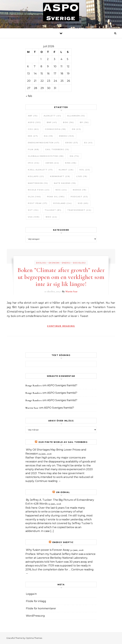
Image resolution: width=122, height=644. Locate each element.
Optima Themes (34, 638)
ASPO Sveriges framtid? (62, 385)
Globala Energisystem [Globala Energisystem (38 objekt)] (46, 156)
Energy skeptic (63, 542)
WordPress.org (35, 616)
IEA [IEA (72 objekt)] (75, 156)
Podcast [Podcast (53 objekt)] (79, 197)
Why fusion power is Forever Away (48, 550)
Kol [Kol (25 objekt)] (85, 170)
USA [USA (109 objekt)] (34, 217)
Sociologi (79, 263)
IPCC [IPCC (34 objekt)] (34, 163)
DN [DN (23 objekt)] (76, 129)
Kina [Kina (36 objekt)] (71, 163)
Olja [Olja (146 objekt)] (34, 197)
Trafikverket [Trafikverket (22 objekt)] (79, 210)
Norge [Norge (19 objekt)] (80, 190)
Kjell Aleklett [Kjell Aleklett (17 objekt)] (40, 170)
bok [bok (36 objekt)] (68, 122)
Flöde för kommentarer (41, 608)
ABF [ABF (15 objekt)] (33, 116)
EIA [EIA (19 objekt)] (49, 136)
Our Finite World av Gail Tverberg (63, 442)
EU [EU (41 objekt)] (88, 143)
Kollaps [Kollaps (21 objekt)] (36, 176)
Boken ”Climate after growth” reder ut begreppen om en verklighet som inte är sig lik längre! (61, 277)
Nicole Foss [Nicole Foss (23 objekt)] (39, 190)
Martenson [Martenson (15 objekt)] (38, 183)
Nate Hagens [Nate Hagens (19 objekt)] (65, 183)
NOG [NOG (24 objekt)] (61, 190)
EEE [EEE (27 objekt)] (33, 136)
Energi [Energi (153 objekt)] (67, 136)
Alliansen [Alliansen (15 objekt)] (76, 116)
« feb (29, 96)
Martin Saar (71, 291)
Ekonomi (54, 263)
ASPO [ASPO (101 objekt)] (34, 122)
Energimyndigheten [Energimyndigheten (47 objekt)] (44, 143)
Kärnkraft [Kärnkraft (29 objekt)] (60, 176)
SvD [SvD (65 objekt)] (83, 203)
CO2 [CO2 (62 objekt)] (33, 129)
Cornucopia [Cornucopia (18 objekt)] (55, 129)
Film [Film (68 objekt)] (34, 149)
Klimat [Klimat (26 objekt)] (66, 170)
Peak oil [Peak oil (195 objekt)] (56, 197)
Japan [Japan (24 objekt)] (52, 163)
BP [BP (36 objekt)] (84, 122)
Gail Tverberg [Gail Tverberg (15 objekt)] (57, 149)
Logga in (31, 594)
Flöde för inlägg (36, 601)
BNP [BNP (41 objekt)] (52, 122)
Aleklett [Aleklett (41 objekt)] (52, 116)
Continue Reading (61, 326)
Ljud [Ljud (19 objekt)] (82, 176)
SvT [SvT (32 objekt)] (33, 210)
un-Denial (63, 492)
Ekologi (41, 263)
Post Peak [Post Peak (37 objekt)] (38, 203)
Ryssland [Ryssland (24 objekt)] (63, 203)
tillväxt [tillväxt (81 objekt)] (53, 210)
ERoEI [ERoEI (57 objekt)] (72, 143)
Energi (66, 263)
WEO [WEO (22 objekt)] (51, 217)
